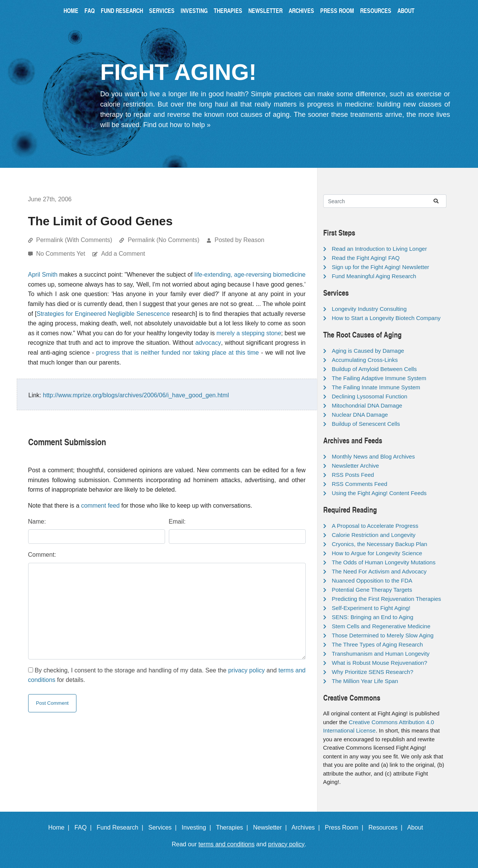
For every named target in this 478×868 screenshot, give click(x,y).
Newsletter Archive (356, 466)
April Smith (43, 275)
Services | (164, 827)
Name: (37, 522)
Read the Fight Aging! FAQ (366, 258)
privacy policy (246, 670)
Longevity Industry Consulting (369, 309)
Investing (194, 10)
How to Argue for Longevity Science (377, 553)
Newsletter (265, 10)
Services (162, 10)
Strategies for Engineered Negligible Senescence (103, 314)
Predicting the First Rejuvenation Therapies (387, 599)
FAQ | (85, 827)
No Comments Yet (61, 254)
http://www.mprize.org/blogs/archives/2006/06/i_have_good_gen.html (136, 395)
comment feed (100, 506)
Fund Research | (121, 827)
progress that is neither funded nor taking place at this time (178, 353)
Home (71, 10)
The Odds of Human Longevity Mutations (384, 562)
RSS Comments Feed (360, 484)
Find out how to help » (177, 125)
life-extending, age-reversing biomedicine (250, 275)
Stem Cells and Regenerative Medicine (381, 626)
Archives (301, 10)
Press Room (337, 10)
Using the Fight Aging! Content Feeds (379, 493)
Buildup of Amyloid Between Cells (374, 369)
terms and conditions (227, 844)
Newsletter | (272, 827)
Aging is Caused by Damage (368, 351)
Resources (376, 10)
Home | (61, 827)
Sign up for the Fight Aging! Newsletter (381, 267)
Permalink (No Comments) (164, 240)
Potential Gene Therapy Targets (372, 590)
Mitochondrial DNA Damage (367, 405)
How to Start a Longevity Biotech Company (386, 318)
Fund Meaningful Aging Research (374, 276)
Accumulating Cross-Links (365, 360)
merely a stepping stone (249, 333)
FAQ (90, 10)
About (406, 10)
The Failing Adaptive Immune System (379, 378)
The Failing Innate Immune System (376, 387)
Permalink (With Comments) (74, 240)
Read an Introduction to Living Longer (380, 249)
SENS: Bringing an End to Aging (373, 617)
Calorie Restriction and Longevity (374, 535)
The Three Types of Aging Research (378, 644)
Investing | (198, 827)
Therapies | (234, 827)
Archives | (307, 827)
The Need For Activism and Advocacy (379, 571)
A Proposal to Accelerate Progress (375, 526)
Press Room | (346, 827)
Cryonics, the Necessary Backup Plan (380, 544)
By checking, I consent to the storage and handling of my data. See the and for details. (167, 675)
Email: (177, 522)
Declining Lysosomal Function (370, 396)
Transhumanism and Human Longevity (381, 654)
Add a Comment (123, 254)
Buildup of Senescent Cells (366, 424)
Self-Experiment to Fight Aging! (371, 608)
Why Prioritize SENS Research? (373, 672)
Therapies (228, 10)
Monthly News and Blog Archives (373, 456)
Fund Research (122, 10)
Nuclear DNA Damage (360, 415)
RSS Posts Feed (353, 475)
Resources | (387, 827)
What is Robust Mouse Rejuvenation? (380, 663)
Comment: (42, 555)
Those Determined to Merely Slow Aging (383, 635)
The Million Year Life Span (365, 681)
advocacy (208, 343)
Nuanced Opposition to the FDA (372, 581)
